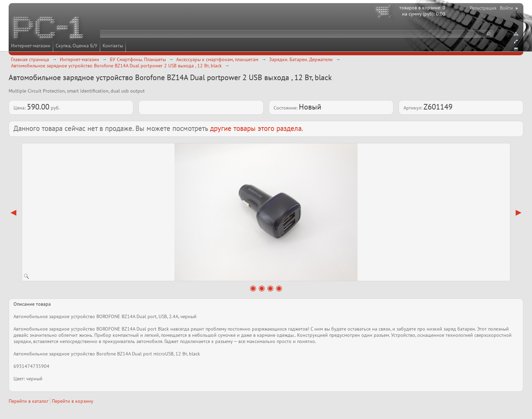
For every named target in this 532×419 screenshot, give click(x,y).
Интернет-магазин (31, 46)
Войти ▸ (509, 8)
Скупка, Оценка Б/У (77, 46)
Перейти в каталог (28, 401)
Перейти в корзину (73, 401)
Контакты (113, 46)
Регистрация (483, 8)
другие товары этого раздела (256, 128)
